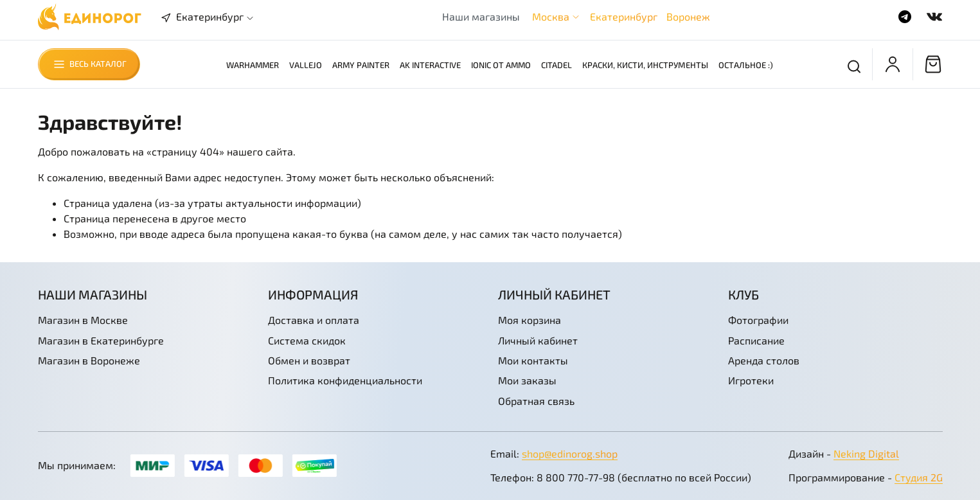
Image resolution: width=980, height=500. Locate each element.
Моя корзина (530, 320)
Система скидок (307, 340)
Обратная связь (536, 401)
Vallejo (306, 65)
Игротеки (751, 380)
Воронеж (688, 16)
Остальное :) (746, 65)
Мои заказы (527, 380)
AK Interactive (430, 65)
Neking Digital (866, 453)
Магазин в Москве (83, 320)
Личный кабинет (538, 340)
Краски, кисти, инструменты (645, 65)
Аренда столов (764, 360)
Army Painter (361, 65)
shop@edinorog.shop (570, 453)
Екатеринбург (624, 16)
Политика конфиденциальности (345, 380)
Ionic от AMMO (501, 65)
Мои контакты (533, 360)
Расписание (756, 340)
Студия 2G (919, 477)
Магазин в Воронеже (89, 360)
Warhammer (253, 65)
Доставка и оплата (314, 320)
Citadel (557, 65)
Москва (551, 16)
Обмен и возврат (309, 360)
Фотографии (758, 320)
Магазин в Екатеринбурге (101, 340)
